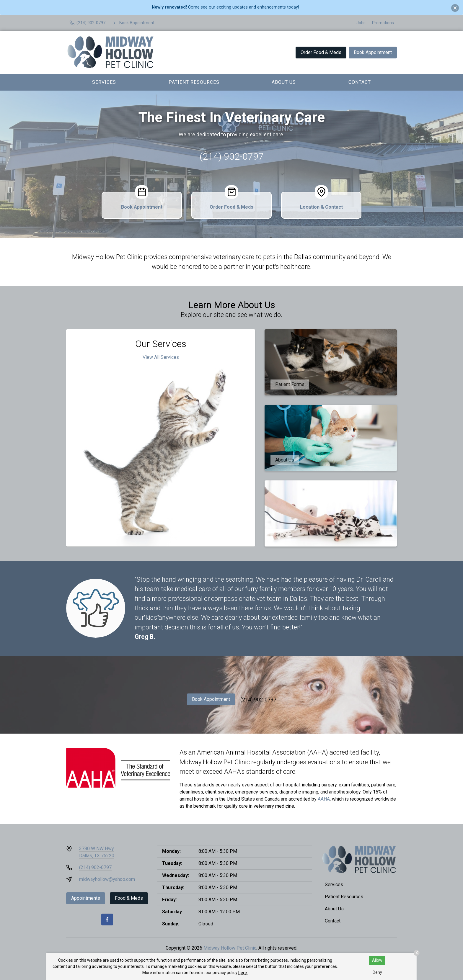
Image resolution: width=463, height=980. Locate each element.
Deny (377, 972)
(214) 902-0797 (232, 156)
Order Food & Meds (321, 52)
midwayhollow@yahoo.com (107, 879)
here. (243, 973)
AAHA (324, 799)
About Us (284, 82)
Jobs (361, 23)
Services (104, 82)
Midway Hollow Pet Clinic (230, 948)
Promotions (383, 23)
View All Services (161, 357)
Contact (360, 82)
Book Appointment (373, 52)
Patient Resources (194, 82)
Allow (377, 960)
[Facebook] (107, 920)
